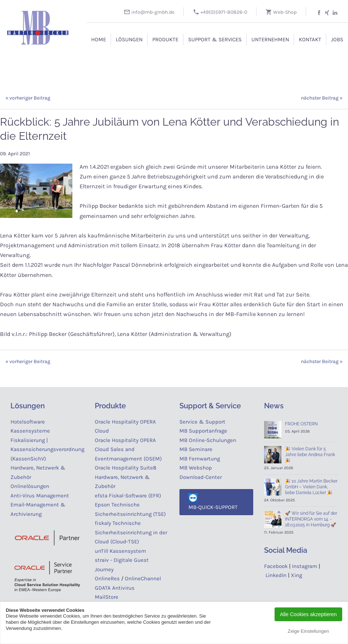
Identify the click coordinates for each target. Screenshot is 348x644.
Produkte (165, 39)
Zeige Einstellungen (308, 631)
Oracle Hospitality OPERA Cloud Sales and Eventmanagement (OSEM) (128, 449)
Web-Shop (281, 12)
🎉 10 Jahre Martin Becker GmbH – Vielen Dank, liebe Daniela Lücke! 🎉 (311, 487)
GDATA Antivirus (115, 588)
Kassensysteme (30, 431)
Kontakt (310, 39)
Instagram (305, 566)
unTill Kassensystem (120, 551)
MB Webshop (196, 468)
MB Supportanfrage (203, 431)
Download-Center (201, 477)
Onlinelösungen (30, 486)
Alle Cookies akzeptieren (308, 614)
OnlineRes (107, 578)
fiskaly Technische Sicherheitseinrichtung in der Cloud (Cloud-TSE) (131, 532)
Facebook (276, 566)
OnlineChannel (143, 578)
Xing (296, 575)
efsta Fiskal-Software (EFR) (128, 496)
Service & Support (202, 422)
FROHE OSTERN (301, 424)
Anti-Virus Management (41, 496)
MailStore (107, 597)
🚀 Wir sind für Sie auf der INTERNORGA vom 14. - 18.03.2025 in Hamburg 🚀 (311, 519)
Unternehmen (270, 39)
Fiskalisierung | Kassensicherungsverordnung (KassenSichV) (47, 449)
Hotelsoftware (28, 422)
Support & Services (215, 39)
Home (99, 39)
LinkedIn (276, 575)
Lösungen (129, 39)
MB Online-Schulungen (208, 440)
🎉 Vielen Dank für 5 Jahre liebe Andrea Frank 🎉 (310, 455)
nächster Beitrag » (322, 98)
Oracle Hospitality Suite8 (126, 468)
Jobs (337, 39)
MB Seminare (196, 449)
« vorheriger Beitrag (28, 98)
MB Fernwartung (200, 459)
